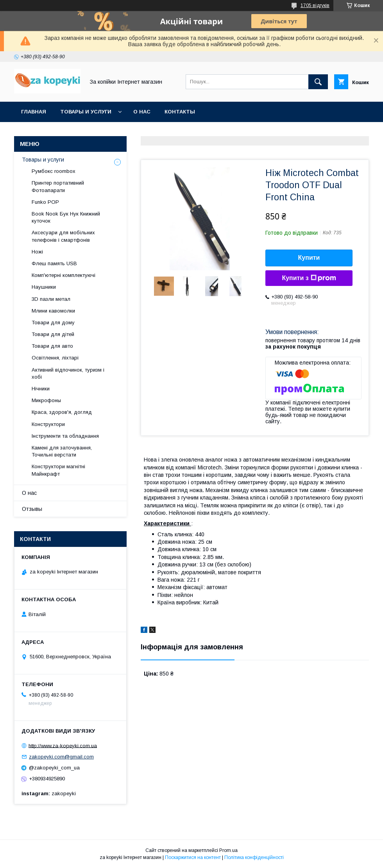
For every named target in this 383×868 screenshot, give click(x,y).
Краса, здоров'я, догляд (62, 412)
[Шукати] (318, 82)
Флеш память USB (54, 263)
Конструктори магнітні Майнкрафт (58, 470)
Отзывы (32, 509)
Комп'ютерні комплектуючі (64, 275)
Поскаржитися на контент (193, 857)
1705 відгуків (315, 5)
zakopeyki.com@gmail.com (61, 757)
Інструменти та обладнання (65, 436)
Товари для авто (52, 346)
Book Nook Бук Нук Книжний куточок (66, 217)
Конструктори (48, 424)
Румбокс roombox (54, 171)
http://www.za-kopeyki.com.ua (63, 745)
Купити (309, 258)
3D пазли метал (51, 299)
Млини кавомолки (53, 311)
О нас (142, 112)
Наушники (44, 287)
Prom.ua (228, 850)
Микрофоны (46, 400)
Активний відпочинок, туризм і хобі (68, 373)
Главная (34, 112)
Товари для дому (53, 323)
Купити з (309, 278)
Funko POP (45, 202)
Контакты (180, 112)
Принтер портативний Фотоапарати (58, 186)
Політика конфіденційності (254, 857)
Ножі (37, 252)
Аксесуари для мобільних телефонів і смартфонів (63, 236)
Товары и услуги (86, 112)
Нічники (41, 389)
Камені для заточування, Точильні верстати (62, 451)
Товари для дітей (53, 334)
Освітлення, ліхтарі (55, 358)
